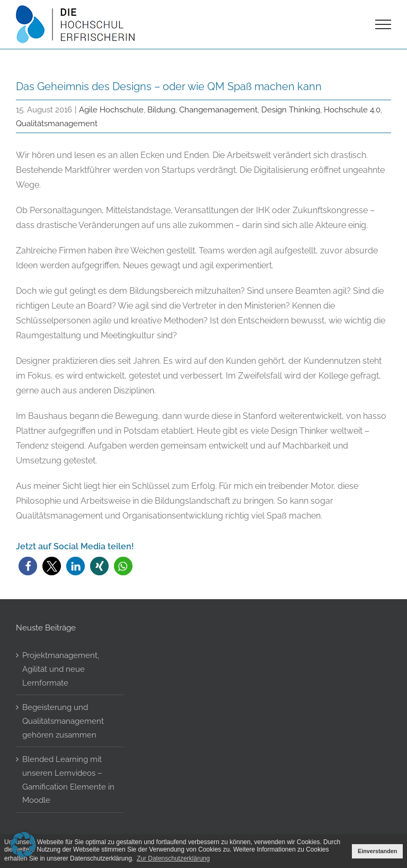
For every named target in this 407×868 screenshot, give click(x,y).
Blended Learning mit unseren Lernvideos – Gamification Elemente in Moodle (68, 779)
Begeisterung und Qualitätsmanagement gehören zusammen (63, 721)
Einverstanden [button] (377, 851)
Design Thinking (291, 109)
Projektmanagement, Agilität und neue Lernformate (61, 669)
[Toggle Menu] (383, 24)
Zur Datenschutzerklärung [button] (173, 858)
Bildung (161, 109)
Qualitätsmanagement (57, 123)
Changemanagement (218, 109)
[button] (28, 566)
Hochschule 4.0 (352, 109)
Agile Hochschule (111, 109)
